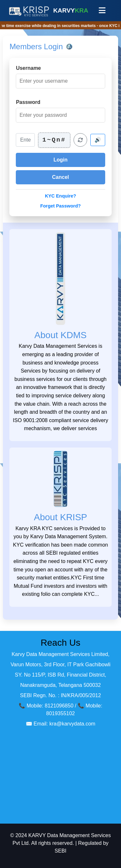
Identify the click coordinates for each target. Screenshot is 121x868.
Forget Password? (61, 206)
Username (28, 68)
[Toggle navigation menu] (102, 11)
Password (28, 102)
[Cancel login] (60, 177)
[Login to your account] (60, 160)
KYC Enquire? (60, 196)
